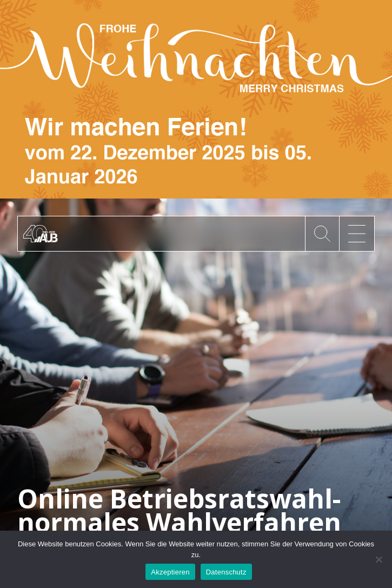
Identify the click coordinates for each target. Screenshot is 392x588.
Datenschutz (226, 572)
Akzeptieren (170, 572)
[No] (378, 559)
